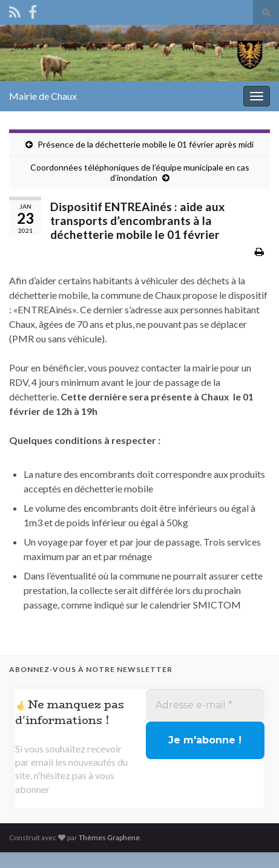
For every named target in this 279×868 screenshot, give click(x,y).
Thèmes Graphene (109, 837)
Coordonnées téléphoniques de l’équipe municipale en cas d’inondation (140, 172)
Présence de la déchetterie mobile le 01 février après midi (146, 144)
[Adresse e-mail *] (205, 705)
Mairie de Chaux (43, 96)
